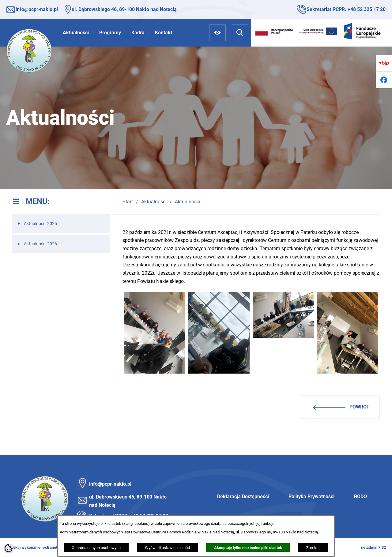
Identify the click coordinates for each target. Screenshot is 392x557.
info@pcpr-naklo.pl (37, 9)
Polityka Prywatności (311, 497)
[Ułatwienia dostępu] (217, 33)
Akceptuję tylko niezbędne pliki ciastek (248, 548)
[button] (155, 372)
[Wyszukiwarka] (240, 33)
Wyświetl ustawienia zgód (167, 548)
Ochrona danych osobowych (96, 548)
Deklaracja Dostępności (243, 497)
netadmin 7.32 (373, 547)
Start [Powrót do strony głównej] (128, 202)
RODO (360, 497)
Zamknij (313, 548)
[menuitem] (76, 33)
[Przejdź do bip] (384, 63)
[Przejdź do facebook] (384, 80)
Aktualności (154, 202)
